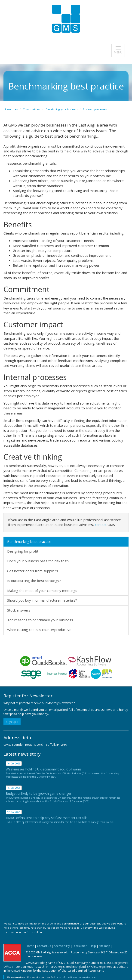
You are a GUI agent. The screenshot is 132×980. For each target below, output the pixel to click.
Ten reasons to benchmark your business (40, 620)
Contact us (44, 946)
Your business (32, 109)
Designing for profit (23, 551)
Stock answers (19, 610)
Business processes (95, 109)
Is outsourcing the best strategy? (34, 581)
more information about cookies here (76, 977)
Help (93, 946)
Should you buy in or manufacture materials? (42, 600)
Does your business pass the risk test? (38, 561)
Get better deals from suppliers (33, 571)
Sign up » (12, 722)
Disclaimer (80, 946)
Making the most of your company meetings (42, 590)
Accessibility (62, 946)
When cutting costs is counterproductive (39, 630)
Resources (11, 109)
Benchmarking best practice (29, 541)
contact (101, 525)
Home (30, 946)
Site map (105, 946)
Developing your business (62, 109)
